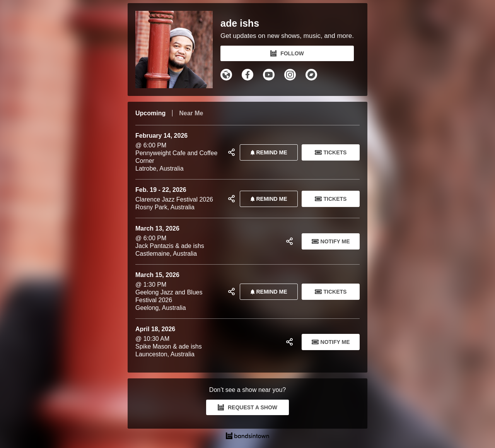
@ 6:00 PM (179, 152)
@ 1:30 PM (179, 292)
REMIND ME (267, 152)
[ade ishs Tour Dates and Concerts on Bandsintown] (247, 437)
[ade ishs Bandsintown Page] (178, 50)
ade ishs (240, 23)
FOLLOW (287, 53)
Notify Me (331, 241)
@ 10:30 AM (208, 342)
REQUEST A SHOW (247, 407)
